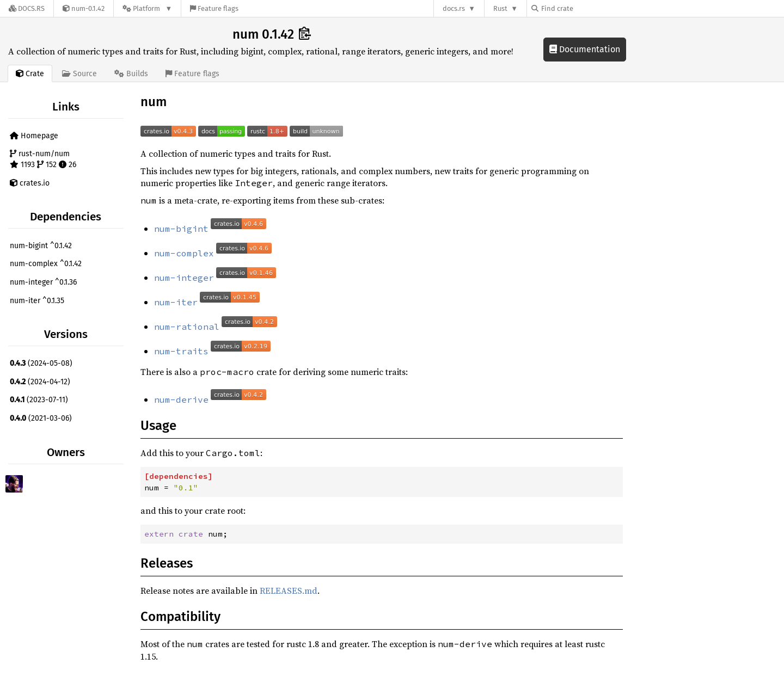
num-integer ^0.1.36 (43, 282)
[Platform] (147, 8)
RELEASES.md (289, 591)
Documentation (585, 49)
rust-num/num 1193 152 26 (43, 159)
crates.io (30, 183)
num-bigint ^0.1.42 (41, 246)
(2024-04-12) (40, 382)
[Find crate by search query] (586, 8)
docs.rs (454, 8)
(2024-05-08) (41, 363)
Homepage (34, 136)
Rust (500, 8)
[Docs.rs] (27, 8)
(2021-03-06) (41, 418)
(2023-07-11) (39, 400)
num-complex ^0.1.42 (46, 264)
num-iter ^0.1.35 (37, 301)
